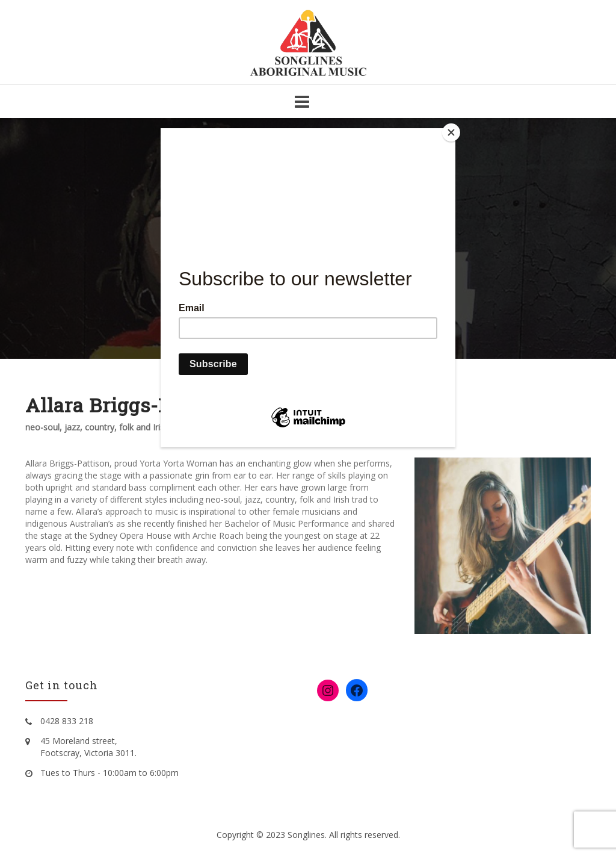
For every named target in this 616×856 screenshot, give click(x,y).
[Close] (452, 131)
